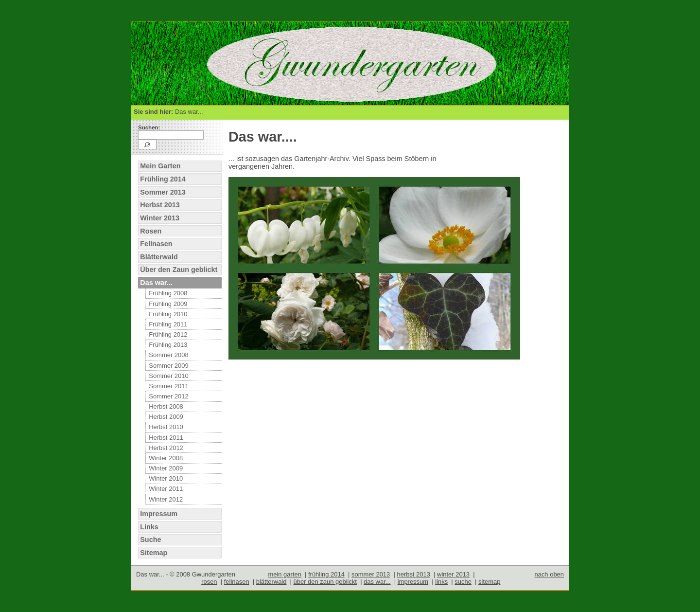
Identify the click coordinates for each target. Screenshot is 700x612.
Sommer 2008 (168, 355)
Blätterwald (159, 257)
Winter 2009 (166, 468)
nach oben (549, 574)
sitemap (489, 582)
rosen (209, 582)
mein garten (284, 574)
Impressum (159, 514)
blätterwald (271, 582)
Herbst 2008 (166, 406)
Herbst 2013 (160, 205)
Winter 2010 (166, 478)
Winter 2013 (160, 218)
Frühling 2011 (168, 324)
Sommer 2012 (168, 396)
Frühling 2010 (168, 314)
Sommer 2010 (168, 376)
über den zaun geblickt (325, 582)
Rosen (151, 231)
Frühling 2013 (168, 345)
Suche (150, 540)
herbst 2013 (413, 574)
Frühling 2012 (168, 334)
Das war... (156, 283)
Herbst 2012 (166, 448)
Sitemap (154, 553)
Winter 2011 (166, 489)
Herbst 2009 (166, 417)
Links (149, 527)
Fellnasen (156, 244)
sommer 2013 (371, 574)
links (441, 582)
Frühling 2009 (168, 304)
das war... (377, 582)
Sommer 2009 (168, 366)
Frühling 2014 (163, 179)
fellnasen (237, 582)
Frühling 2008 (168, 293)
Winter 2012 (166, 499)
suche (463, 582)
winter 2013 (453, 574)
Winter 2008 (166, 458)
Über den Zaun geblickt (179, 270)
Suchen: (149, 127)
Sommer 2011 (168, 386)
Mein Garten (160, 166)
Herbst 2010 (166, 427)
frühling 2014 (326, 574)
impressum (413, 582)
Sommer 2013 (163, 192)
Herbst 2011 (166, 438)
